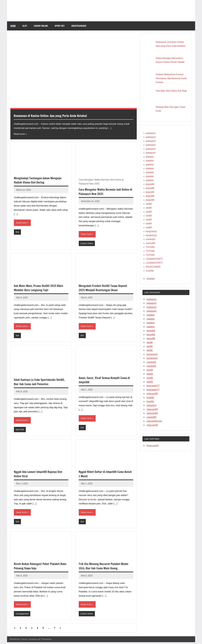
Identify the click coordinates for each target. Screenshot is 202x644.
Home (13, 26)
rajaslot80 (152, 417)
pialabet (150, 157)
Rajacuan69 (153, 446)
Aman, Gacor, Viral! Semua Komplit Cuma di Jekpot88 (105, 381)
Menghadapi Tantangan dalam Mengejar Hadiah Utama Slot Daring (40, 180)
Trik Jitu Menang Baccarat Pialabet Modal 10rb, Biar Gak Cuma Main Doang (105, 568)
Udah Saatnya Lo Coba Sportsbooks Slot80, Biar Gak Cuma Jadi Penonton (37, 382)
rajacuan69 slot (154, 421)
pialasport (151, 133)
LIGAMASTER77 (154, 259)
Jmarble (150, 271)
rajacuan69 (152, 394)
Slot (25, 26)
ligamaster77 (153, 386)
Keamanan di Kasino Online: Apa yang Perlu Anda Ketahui (60, 115)
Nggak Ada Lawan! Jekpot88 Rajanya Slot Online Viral (40, 475)
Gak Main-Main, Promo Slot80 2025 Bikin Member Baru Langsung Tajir (40, 288)
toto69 (150, 370)
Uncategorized (79, 26)
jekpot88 (150, 184)
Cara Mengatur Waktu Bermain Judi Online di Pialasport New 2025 (106, 192)
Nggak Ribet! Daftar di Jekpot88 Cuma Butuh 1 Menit (103, 475)
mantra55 (151, 239)
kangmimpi (151, 231)
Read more (20, 134)
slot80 (149, 204)
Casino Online (41, 26)
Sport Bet (60, 26)
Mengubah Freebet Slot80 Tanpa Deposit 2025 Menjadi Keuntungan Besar (105, 288)
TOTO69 (150, 247)
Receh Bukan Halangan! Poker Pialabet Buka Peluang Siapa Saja (39, 568)
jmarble (150, 397)
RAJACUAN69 (153, 267)
